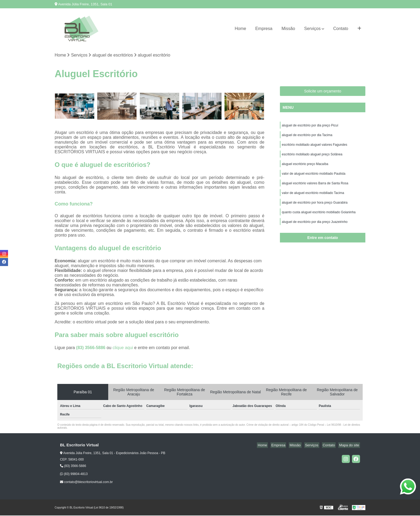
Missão (288, 29)
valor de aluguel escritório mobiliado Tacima (313, 197)
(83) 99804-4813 (74, 474)
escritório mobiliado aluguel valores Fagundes (314, 147)
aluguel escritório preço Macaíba (305, 167)
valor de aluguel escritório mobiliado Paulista (314, 177)
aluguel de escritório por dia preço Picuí (310, 126)
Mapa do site (350, 446)
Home (240, 29)
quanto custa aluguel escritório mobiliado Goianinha (319, 218)
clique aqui (123, 348)
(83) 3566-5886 (91, 348)
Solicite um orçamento (323, 92)
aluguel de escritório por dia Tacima (307, 136)
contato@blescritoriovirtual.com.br (86, 483)
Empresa (264, 29)
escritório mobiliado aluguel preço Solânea (312, 157)
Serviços (312, 29)
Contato (341, 29)
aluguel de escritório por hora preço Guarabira (315, 208)
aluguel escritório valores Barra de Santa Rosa (315, 187)
